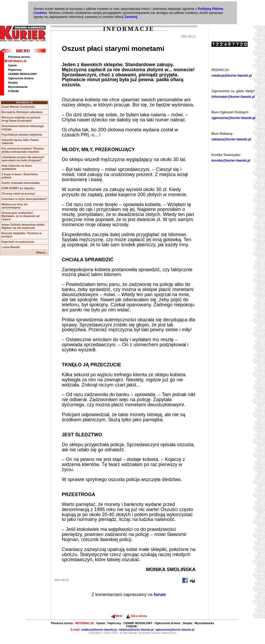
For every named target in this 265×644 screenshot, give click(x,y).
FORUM (13, 91)
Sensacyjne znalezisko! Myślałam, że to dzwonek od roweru (20, 216)
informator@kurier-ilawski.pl (233, 97)
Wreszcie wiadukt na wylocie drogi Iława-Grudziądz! (21, 119)
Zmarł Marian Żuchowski (18, 107)
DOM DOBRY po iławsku (18, 188)
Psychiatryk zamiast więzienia (22, 135)
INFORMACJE (16, 61)
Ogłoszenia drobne (21, 78)
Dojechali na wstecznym (18, 242)
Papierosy (15, 70)
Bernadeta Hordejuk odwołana (22, 112)
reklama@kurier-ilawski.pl (231, 139)
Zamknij (131, 17)
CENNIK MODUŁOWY (22, 74)
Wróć (117, 616)
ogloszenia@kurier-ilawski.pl (233, 118)
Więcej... (42, 252)
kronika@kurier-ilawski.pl (231, 161)
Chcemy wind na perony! (18, 193)
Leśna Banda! (11, 247)
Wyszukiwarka (18, 87)
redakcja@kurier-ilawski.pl (232, 76)
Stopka (13, 83)
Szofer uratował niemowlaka (20, 183)
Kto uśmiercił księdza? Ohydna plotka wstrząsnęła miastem (22, 150)
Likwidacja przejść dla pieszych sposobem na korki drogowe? (23, 159)
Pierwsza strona (19, 57)
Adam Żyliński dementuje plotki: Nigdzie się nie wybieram (23, 226)
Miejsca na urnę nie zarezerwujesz (14, 206)
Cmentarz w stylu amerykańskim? (24, 199)
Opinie (12, 65)
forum (160, 595)
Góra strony (137, 616)
